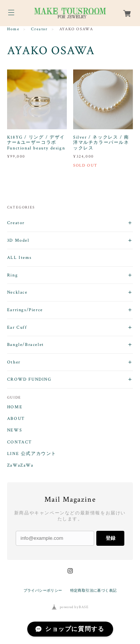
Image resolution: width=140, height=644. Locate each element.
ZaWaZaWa (20, 465)
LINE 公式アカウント (32, 454)
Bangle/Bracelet (26, 345)
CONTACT (20, 442)
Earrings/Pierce (25, 310)
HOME (15, 407)
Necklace (17, 292)
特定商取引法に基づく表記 (94, 590)
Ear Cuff (17, 327)
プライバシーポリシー (43, 590)
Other (14, 362)
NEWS (15, 430)
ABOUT (16, 419)
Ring (13, 275)
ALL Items (19, 258)
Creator (39, 29)
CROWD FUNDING (29, 379)
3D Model (18, 240)
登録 (111, 538)
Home (13, 29)
